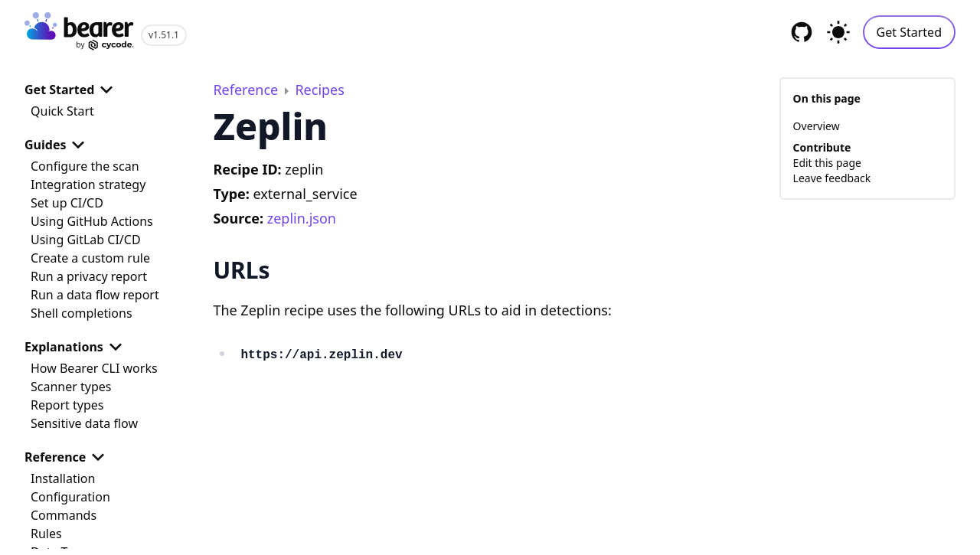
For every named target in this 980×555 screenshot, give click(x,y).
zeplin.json (302, 218)
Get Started (909, 32)
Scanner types (71, 387)
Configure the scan (85, 166)
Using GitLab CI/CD (86, 240)
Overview (817, 126)
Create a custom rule (90, 258)
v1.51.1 (164, 35)
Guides (57, 145)
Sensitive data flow (84, 423)
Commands (64, 515)
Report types (67, 405)
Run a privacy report (89, 276)
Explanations (76, 347)
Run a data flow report (95, 295)
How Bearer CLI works (94, 368)
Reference (67, 457)
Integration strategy (88, 184)
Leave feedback (832, 178)
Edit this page (827, 163)
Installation (63, 478)
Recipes (319, 90)
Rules (46, 534)
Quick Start (62, 111)
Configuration (70, 497)
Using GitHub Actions (92, 221)
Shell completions (82, 313)
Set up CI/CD (67, 203)
